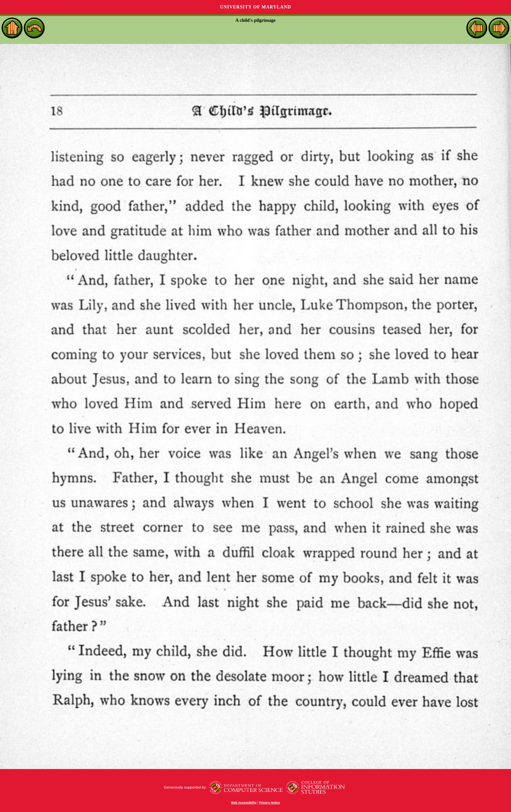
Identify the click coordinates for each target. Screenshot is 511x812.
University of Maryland (255, 7)
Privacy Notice (270, 803)
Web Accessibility (244, 803)
